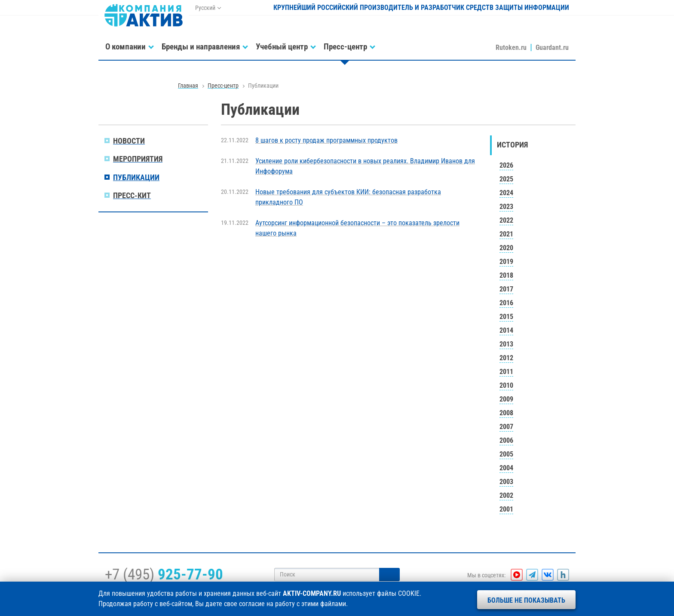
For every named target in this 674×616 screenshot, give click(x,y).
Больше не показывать (526, 600)
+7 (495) (164, 574)
